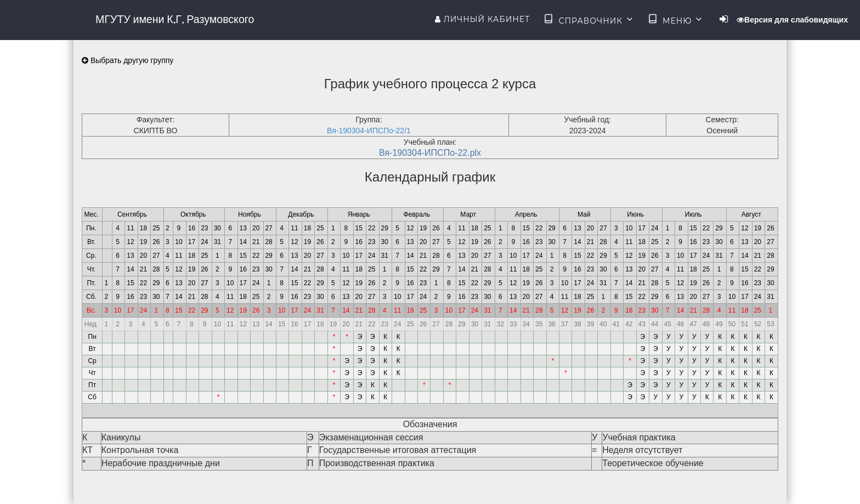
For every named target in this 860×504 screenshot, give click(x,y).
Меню (676, 20)
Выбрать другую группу (128, 60)
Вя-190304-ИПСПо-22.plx (430, 153)
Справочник (589, 20)
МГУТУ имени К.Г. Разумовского (175, 19)
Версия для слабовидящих (792, 20)
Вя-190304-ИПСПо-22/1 (369, 131)
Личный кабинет (482, 19)
